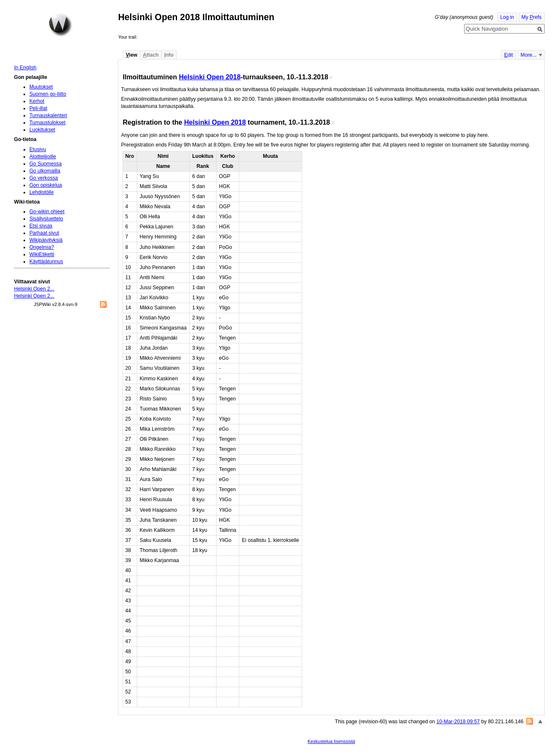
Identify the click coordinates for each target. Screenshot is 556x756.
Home (60, 25)
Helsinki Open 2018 (210, 77)
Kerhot (37, 101)
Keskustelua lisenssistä (331, 741)
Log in (507, 17)
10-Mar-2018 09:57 (458, 722)
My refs (532, 17)
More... (529, 55)
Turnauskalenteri (48, 115)
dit (508, 55)
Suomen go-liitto (48, 94)
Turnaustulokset (47, 123)
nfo (169, 55)
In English (25, 68)
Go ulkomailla (45, 171)
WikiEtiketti (42, 254)
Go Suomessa (46, 164)
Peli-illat (38, 108)
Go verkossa (44, 178)
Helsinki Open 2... (34, 289)
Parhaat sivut (44, 233)
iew (132, 55)
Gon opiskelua (46, 185)
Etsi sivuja (41, 226)
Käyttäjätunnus (46, 262)
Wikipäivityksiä (46, 240)
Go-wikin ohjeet (47, 212)
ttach (151, 55)
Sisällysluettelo (46, 219)
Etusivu (38, 149)
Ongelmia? (42, 247)
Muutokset (41, 87)
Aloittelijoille (43, 157)
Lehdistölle (42, 192)
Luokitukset (42, 130)
